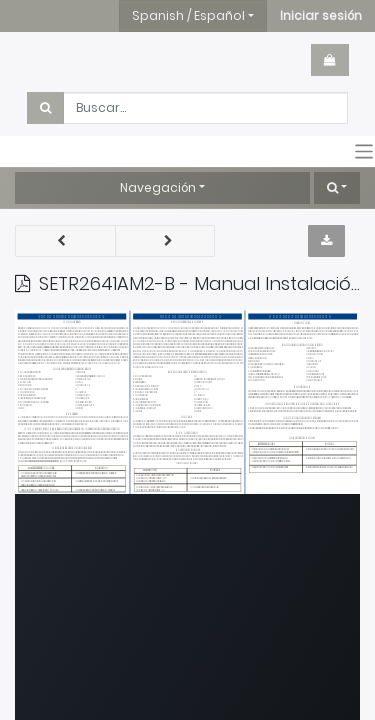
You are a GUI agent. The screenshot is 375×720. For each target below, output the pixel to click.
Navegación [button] (158, 187)
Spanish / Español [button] (188, 15)
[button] (321, 16)
